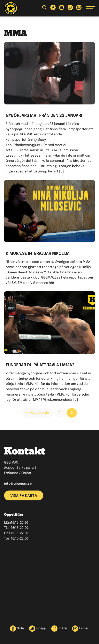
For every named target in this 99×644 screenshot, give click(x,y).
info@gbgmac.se (18, 484)
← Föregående (38, 413)
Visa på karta (24, 495)
